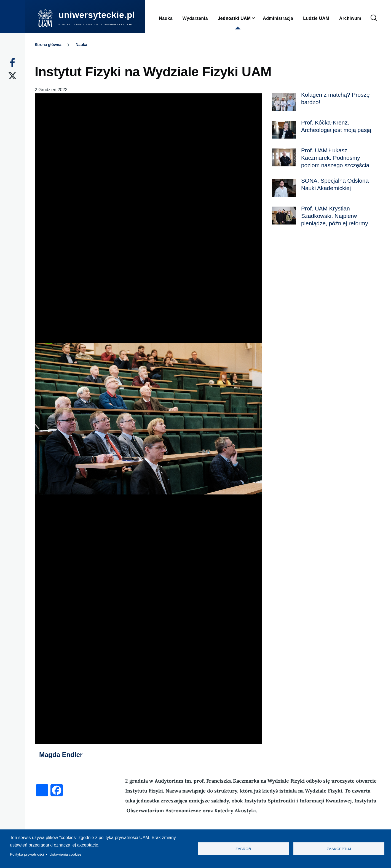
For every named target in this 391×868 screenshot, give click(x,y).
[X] (12, 76)
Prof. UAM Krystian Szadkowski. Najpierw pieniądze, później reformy (335, 216)
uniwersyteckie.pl (97, 15)
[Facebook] (12, 63)
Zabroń (243, 849)
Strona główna (48, 45)
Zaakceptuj (339, 849)
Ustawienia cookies (66, 854)
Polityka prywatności (27, 854)
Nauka (81, 45)
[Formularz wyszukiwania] (374, 18)
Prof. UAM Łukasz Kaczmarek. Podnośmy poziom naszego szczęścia (335, 158)
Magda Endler (61, 755)
